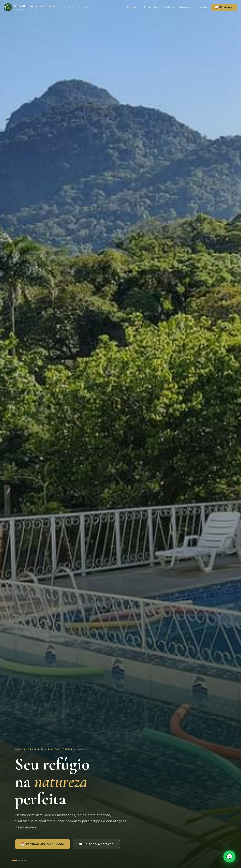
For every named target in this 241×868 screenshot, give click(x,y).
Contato (194, 7)
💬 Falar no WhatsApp (96, 844)
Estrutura (124, 7)
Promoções (143, 7)
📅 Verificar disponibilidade (42, 844)
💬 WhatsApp (216, 7)
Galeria (161, 7)
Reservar (177, 7)
